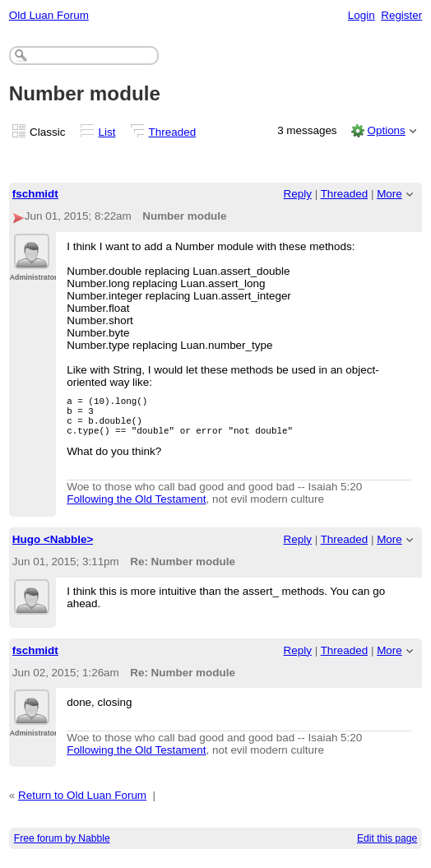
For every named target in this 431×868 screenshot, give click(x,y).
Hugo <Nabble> (53, 549)
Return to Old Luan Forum (82, 805)
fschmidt (35, 194)
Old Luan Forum (49, 15)
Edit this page (387, 848)
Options (386, 130)
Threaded (173, 132)
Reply (298, 194)
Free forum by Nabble (62, 848)
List (107, 132)
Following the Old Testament (136, 509)
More (389, 194)
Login (361, 15)
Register (401, 15)
